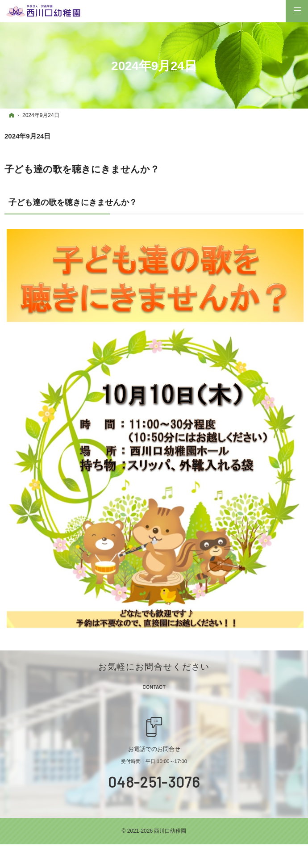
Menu (297, 11)
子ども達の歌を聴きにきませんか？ (82, 169)
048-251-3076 (154, 782)
